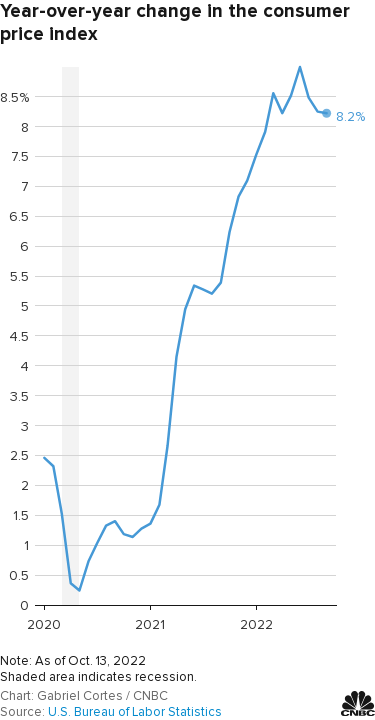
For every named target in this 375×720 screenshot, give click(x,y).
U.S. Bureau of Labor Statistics (135, 712)
